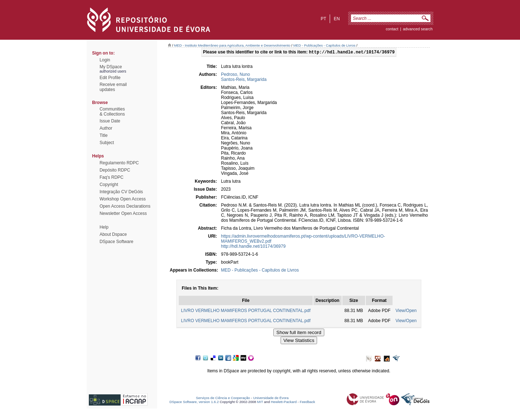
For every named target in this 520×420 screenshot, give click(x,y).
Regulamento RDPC (119, 163)
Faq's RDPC (112, 177)
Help (104, 227)
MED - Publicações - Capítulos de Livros (324, 45)
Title (104, 135)
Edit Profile (110, 78)
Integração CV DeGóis (121, 192)
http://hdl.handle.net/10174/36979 (253, 247)
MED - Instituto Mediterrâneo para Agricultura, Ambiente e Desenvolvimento (232, 45)
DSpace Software (116, 242)
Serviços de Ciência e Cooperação (223, 399)
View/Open (406, 311)
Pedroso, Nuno (235, 75)
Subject (107, 143)
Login (105, 60)
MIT (260, 402)
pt (323, 19)
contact (392, 29)
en (337, 19)
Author (106, 128)
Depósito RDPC (115, 170)
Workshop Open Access (123, 199)
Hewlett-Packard (284, 402)
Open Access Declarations (125, 206)
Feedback (307, 402)
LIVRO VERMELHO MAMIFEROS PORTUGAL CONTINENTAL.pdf (246, 311)
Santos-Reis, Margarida (244, 80)
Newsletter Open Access (123, 213)
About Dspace (113, 234)
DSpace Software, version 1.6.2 (194, 402)
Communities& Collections (112, 112)
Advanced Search (418, 29)
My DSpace (111, 67)
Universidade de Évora (271, 399)
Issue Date (110, 121)
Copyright (109, 185)
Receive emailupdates (113, 87)
